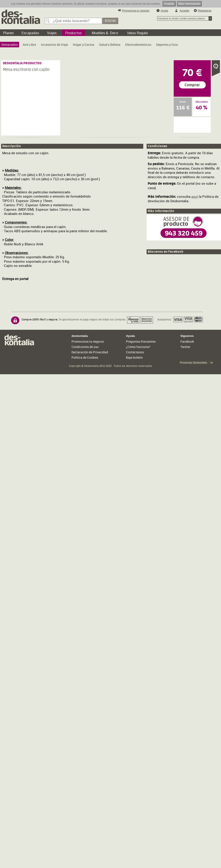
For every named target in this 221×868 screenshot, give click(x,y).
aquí (195, 196)
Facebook (187, 341)
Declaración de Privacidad (90, 352)
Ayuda (164, 11)
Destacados (10, 45)
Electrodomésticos (138, 45)
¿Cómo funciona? (138, 347)
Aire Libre (29, 45)
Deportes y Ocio (167, 45)
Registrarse (205, 11)
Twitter (185, 347)
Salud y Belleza (110, 45)
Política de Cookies (85, 357)
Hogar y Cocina (84, 45)
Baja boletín (134, 357)
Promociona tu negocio (136, 11)
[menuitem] (10, 45)
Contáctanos (135, 352)
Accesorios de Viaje (54, 45)
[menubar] (91, 46)
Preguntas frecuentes (141, 341)
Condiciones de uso (85, 347)
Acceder (185, 11)
